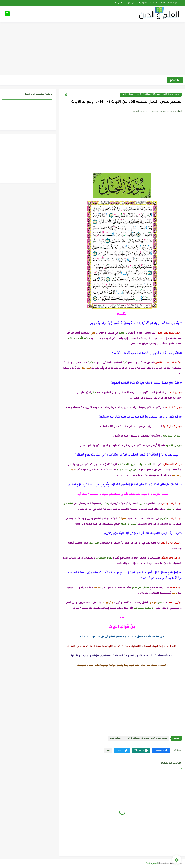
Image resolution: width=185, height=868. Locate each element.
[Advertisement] (92, 49)
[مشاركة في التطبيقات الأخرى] (108, 750)
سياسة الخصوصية (148, 3)
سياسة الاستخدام (170, 3)
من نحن (131, 3)
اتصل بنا (119, 3)
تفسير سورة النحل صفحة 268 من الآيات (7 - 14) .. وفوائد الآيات (151, 94)
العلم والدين (152, 863)
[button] (161, 750)
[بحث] (7, 14)
